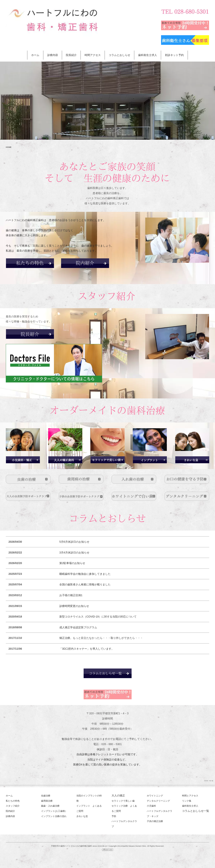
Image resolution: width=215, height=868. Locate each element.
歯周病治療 (47, 801)
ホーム (35, 55)
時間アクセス (93, 55)
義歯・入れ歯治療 (50, 806)
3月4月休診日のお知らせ (74, 552)
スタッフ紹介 (13, 806)
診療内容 (53, 55)
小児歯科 (151, 806)
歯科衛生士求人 (148, 55)
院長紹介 (71, 55)
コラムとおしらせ (119, 55)
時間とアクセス (190, 796)
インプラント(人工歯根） (54, 811)
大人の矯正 (118, 795)
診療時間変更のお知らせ (74, 606)
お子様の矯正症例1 (71, 595)
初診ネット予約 (174, 55)
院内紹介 (10, 811)
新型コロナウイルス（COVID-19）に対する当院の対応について (98, 616)
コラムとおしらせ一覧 (196, 811)
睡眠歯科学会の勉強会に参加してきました (85, 574)
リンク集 (187, 801)
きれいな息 (82, 816)
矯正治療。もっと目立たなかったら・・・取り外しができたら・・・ (101, 638)
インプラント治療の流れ (54, 816)
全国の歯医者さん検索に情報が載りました (85, 584)
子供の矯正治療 (155, 821)
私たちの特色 (13, 801)
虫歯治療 (46, 796)
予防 (114, 816)
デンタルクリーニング (158, 801)
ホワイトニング (155, 796)
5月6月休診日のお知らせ (74, 542)
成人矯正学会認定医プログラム (78, 627)
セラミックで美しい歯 (123, 801)
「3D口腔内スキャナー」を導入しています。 (87, 648)
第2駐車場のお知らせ (72, 563)
